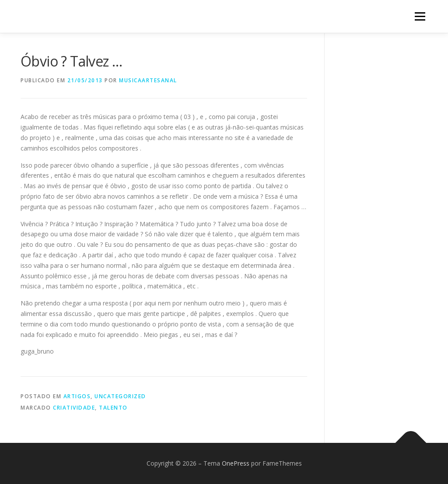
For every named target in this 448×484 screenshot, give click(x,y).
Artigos (77, 396)
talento (113, 408)
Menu (420, 16)
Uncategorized (120, 396)
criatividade (74, 408)
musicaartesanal (148, 80)
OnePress (236, 463)
